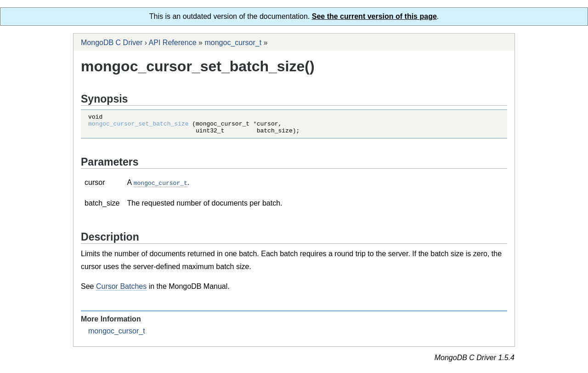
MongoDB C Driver (112, 43)
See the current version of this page (374, 16)
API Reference (173, 43)
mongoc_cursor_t (233, 43)
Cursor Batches (121, 290)
